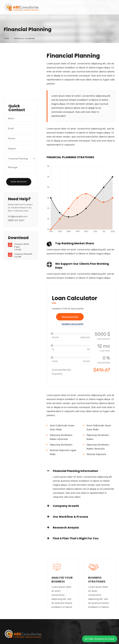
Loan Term (105, 351)
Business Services (19, 73)
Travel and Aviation (19, 85)
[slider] (52, 334)
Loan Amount (104, 339)
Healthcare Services (20, 92)
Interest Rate (104, 363)
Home (7, 39)
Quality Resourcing (19, 79)
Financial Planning (19, 56)
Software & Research (15, 64)
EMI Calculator (70, 317)
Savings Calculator (72, 324)
